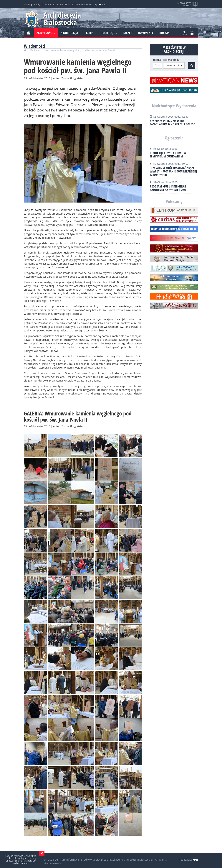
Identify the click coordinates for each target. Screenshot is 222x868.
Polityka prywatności (51, 863)
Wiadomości (36, 50)
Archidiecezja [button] (71, 33)
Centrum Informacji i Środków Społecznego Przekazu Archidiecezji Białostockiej (104, 860)
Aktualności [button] (46, 33)
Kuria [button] (91, 33)
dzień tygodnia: (171, 60)
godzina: (157, 60)
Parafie (128, 33)
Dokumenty (146, 33)
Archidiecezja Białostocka (62, 18)
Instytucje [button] (109, 33)
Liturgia (164, 33)
